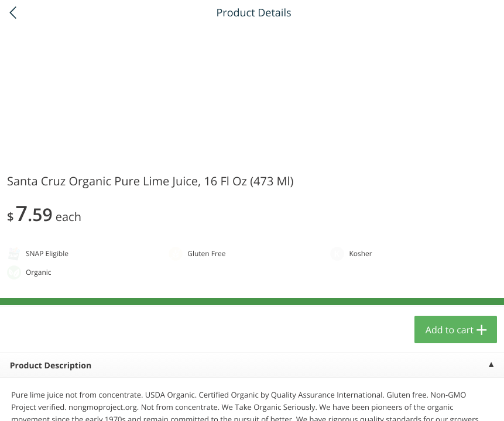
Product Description (51, 366)
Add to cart (450, 330)
